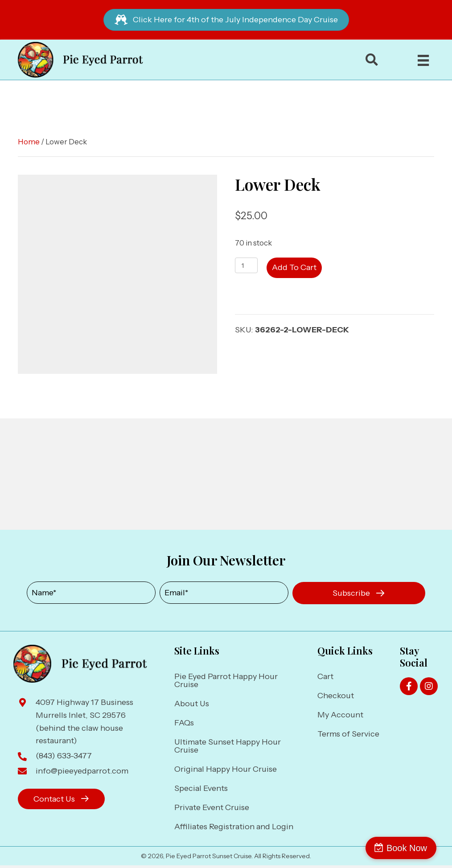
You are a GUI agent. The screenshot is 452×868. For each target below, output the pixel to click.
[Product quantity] (246, 265)
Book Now (413, 848)
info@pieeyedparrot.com (82, 771)
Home (29, 142)
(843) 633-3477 (64, 756)
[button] (359, 593)
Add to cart (294, 267)
